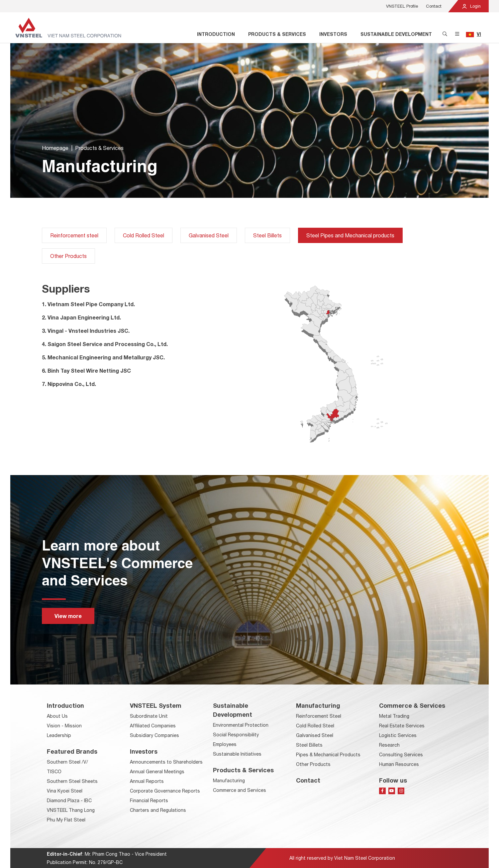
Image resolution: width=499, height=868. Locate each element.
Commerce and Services (240, 790)
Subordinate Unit (149, 716)
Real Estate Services (402, 726)
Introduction (216, 34)
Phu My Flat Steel (66, 820)
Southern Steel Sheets (72, 781)
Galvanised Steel (209, 235)
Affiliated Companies (153, 726)
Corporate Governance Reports (165, 791)
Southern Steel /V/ (67, 762)
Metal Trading (394, 716)
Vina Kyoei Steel (65, 791)
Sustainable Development (396, 34)
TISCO (54, 772)
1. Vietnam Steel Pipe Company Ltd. (88, 304)
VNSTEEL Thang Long (71, 810)
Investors (333, 34)
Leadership (59, 735)
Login (471, 6)
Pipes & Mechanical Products (328, 755)
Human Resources (399, 764)
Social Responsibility (236, 735)
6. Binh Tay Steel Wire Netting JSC (86, 371)
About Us (57, 716)
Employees (225, 744)
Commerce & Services (412, 705)
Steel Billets (267, 235)
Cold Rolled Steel (144, 235)
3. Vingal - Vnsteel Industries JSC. (86, 331)
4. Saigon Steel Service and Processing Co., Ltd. (105, 344)
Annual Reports (147, 781)
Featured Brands (72, 751)
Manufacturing (229, 781)
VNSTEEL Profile (402, 6)
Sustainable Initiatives (237, 754)
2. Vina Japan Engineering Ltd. (81, 317)
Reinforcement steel (74, 235)
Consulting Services (401, 755)
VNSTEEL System (156, 705)
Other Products (68, 256)
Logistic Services (398, 735)
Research (389, 745)
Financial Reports (149, 801)
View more (68, 616)
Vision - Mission (64, 726)
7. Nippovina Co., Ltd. (69, 384)
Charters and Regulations (158, 810)
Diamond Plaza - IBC (69, 801)
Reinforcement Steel (319, 716)
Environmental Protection (241, 725)
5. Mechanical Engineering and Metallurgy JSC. (103, 357)
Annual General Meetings (157, 772)
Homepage (55, 149)
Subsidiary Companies (154, 735)
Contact (434, 6)
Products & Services (277, 34)
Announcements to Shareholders (166, 762)
